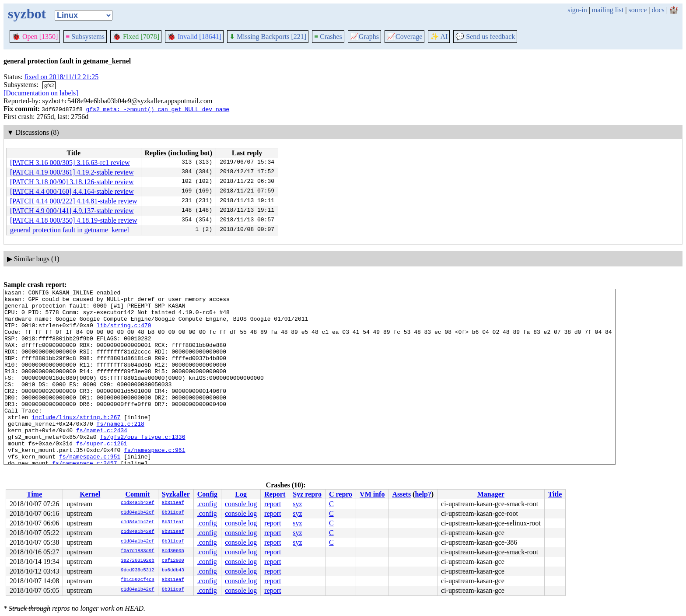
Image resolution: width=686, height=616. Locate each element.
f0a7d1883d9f (138, 551)
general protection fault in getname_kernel (70, 230)
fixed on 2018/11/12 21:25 (62, 77)
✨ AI (439, 37)
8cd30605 (173, 551)
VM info (372, 494)
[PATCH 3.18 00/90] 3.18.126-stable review (72, 182)
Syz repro (307, 494)
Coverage (404, 37)
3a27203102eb (138, 561)
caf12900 (173, 561)
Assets (401, 494)
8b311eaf (173, 503)
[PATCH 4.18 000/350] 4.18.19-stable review (74, 220)
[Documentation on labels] (41, 93)
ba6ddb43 (173, 570)
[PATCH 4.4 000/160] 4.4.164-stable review (72, 191)
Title (555, 494)
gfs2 (49, 85)
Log (241, 494)
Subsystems (85, 37)
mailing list (608, 10)
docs (658, 10)
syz (297, 504)
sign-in (577, 10)
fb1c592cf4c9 (138, 580)
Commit (137, 494)
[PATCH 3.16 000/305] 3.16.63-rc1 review (70, 163)
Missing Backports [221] (268, 37)
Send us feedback (485, 37)
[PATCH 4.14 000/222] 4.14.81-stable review (74, 201)
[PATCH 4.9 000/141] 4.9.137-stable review (72, 211)
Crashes (328, 37)
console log (241, 504)
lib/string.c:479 (124, 333)
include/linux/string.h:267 (76, 443)
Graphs (364, 37)
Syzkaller (176, 494)
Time (34, 494)
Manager (491, 494)
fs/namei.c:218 (121, 451)
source (638, 10)
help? (423, 494)
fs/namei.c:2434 (102, 459)
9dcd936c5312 (138, 570)
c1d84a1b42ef (138, 503)
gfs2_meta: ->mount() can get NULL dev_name (157, 109)
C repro (341, 494)
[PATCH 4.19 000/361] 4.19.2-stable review (72, 172)
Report (275, 494)
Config (207, 494)
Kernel (90, 494)
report (273, 504)
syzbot (27, 14)
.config (207, 504)
